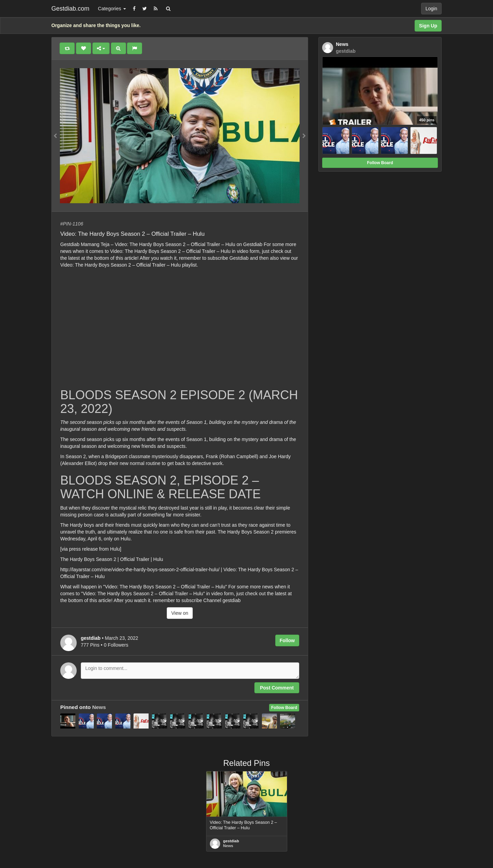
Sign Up (428, 26)
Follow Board (284, 708)
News (99, 707)
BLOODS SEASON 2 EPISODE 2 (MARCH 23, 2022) (179, 402)
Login (431, 9)
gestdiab (231, 841)
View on (180, 613)
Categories (112, 9)
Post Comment (277, 688)
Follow (287, 640)
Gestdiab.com (70, 9)
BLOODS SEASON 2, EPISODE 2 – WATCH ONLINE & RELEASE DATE (160, 487)
